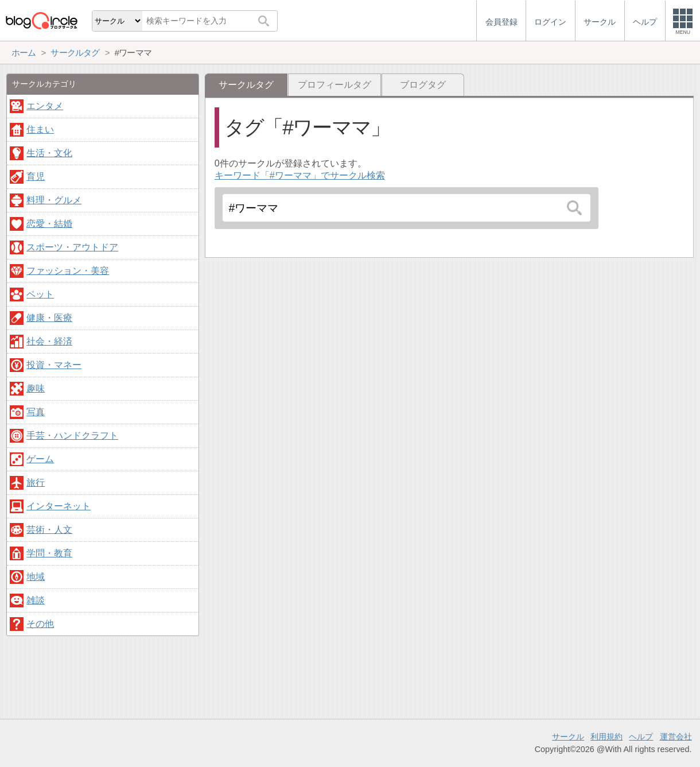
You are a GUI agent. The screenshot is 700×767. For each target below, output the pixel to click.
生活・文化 (49, 153)
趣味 (36, 388)
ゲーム (40, 459)
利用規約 (606, 737)
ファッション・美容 (68, 271)
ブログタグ (423, 85)
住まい (40, 129)
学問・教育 (49, 553)
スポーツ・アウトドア (72, 247)
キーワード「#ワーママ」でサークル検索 (300, 175)
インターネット (59, 506)
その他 (40, 624)
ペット (40, 294)
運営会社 (676, 737)
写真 (36, 412)
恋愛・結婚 (49, 224)
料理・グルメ (54, 200)
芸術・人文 (49, 530)
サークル (568, 737)
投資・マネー (54, 365)
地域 (36, 577)
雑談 (36, 600)
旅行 (36, 483)
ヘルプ (641, 737)
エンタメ (45, 106)
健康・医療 (49, 318)
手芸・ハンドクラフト (72, 435)
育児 (36, 177)
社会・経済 (49, 341)
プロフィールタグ (335, 85)
